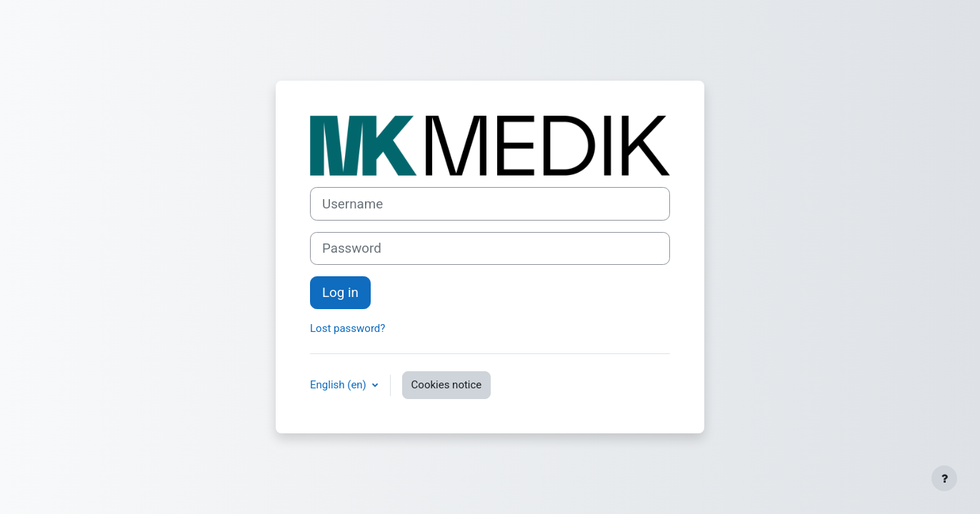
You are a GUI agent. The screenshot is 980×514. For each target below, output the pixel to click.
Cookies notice (447, 385)
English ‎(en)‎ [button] (340, 385)
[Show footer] (944, 478)
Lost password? (347, 328)
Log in (340, 293)
